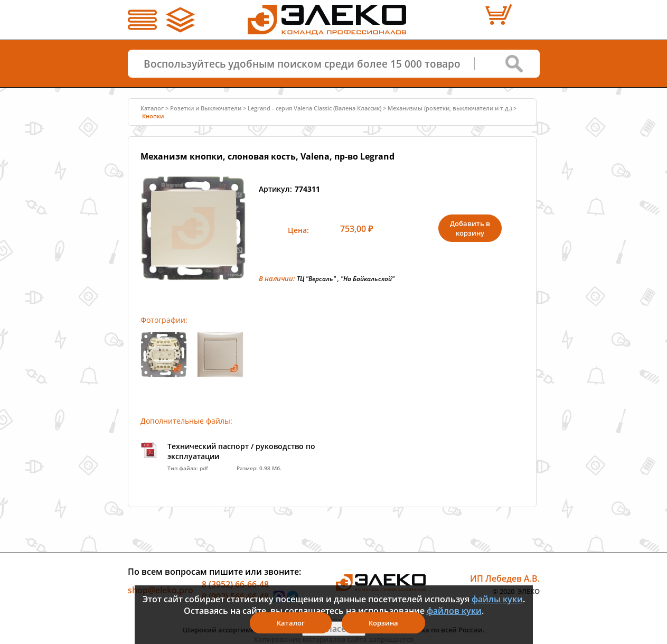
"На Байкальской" (368, 279)
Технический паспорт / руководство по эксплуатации (241, 451)
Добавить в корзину (470, 228)
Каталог (152, 108)
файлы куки (497, 599)
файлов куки (454, 611)
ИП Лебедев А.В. (505, 578)
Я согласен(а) (334, 629)
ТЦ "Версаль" (316, 279)
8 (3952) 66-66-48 (235, 584)
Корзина (383, 623)
